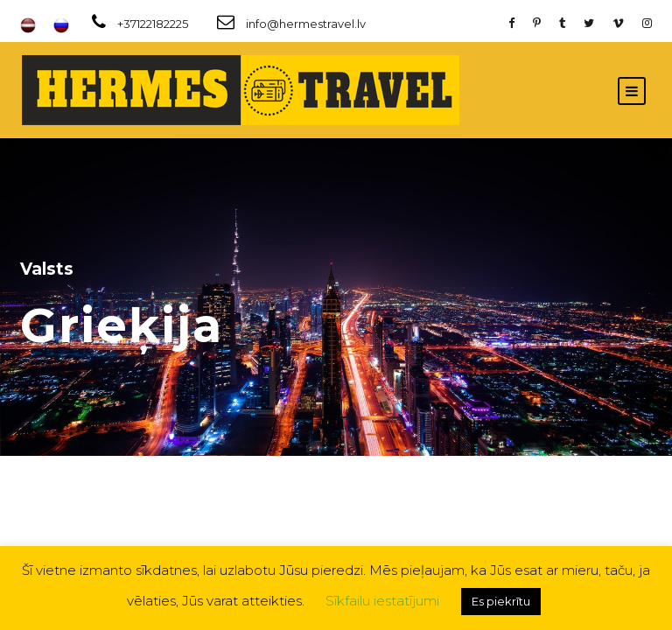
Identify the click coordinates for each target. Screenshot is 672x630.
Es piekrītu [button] (501, 601)
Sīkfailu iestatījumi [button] (382, 601)
